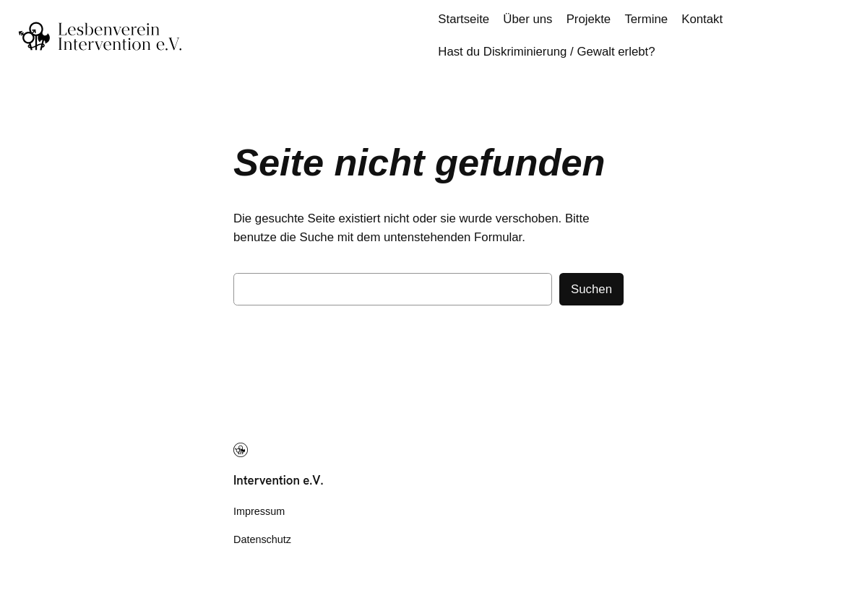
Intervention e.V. (279, 480)
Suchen (591, 289)
